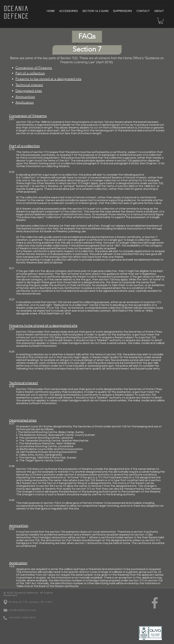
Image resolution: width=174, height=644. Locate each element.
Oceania (16, 8)
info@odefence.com (23, 610)
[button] (161, 21)
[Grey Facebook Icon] (155, 603)
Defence (16, 16)
